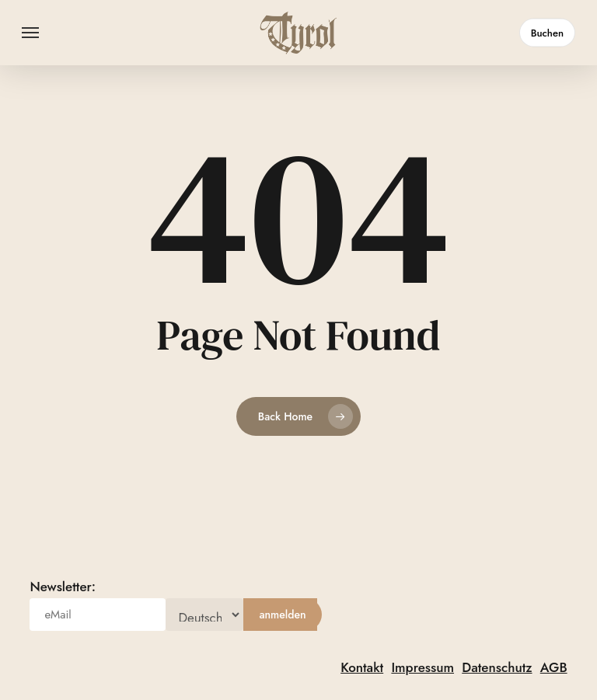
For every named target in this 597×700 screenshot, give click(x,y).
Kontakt (362, 667)
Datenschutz (497, 667)
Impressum (422, 667)
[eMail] (98, 615)
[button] (30, 33)
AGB (554, 667)
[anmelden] (282, 615)
